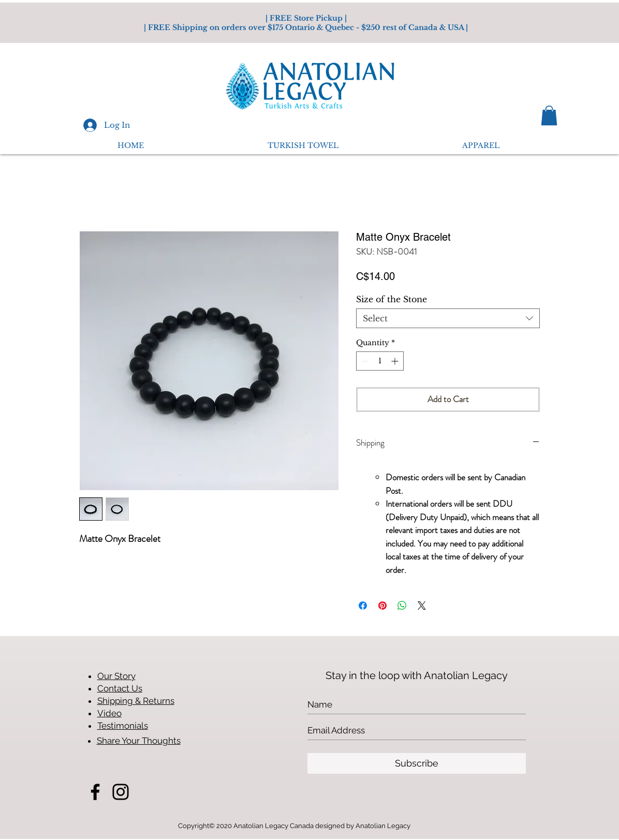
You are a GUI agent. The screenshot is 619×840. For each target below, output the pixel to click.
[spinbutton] (380, 361)
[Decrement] (364, 361)
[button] (549, 115)
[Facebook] (95, 792)
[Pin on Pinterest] (382, 606)
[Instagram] (121, 792)
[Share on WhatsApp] (402, 606)
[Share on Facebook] (363, 606)
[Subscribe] (417, 763)
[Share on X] (422, 606)
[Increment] (396, 361)
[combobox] (448, 318)
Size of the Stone (392, 299)
